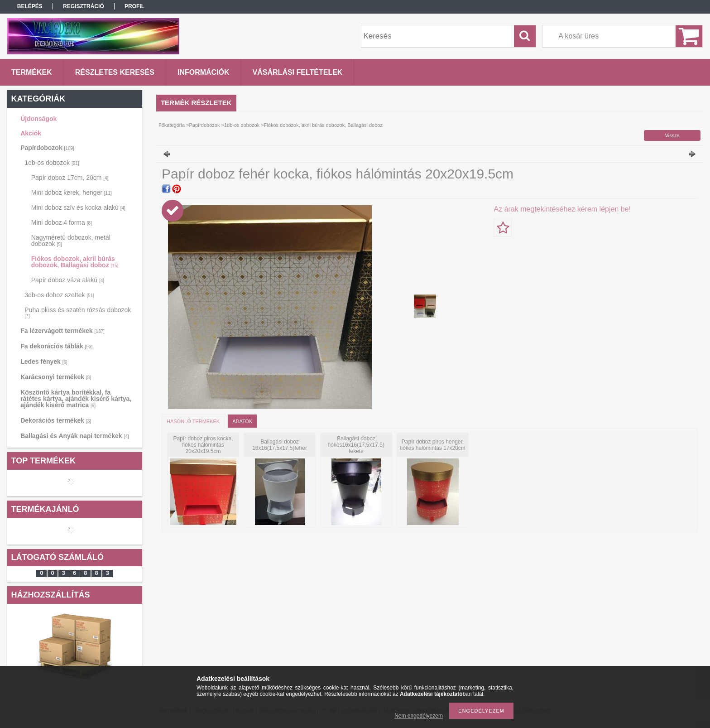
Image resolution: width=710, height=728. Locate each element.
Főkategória (172, 125)
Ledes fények (44, 362)
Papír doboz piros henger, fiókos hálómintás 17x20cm (433, 445)
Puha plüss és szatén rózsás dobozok (78, 312)
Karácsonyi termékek (56, 377)
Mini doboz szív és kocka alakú (78, 207)
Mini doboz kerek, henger (72, 193)
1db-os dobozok (52, 163)
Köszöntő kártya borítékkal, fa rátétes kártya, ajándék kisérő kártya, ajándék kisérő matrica (76, 399)
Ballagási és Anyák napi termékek (74, 436)
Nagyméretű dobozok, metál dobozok (71, 241)
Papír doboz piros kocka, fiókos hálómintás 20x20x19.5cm (203, 445)
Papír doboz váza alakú (68, 280)
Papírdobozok (47, 148)
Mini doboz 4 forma (62, 222)
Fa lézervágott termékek (62, 331)
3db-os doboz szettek (59, 295)
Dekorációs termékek (56, 420)
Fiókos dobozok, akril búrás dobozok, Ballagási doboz (75, 262)
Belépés (30, 6)
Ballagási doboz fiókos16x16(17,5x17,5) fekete (356, 445)
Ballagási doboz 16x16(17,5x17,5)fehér (280, 445)
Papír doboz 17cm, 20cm (70, 178)
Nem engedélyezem (419, 716)
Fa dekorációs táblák (56, 346)
